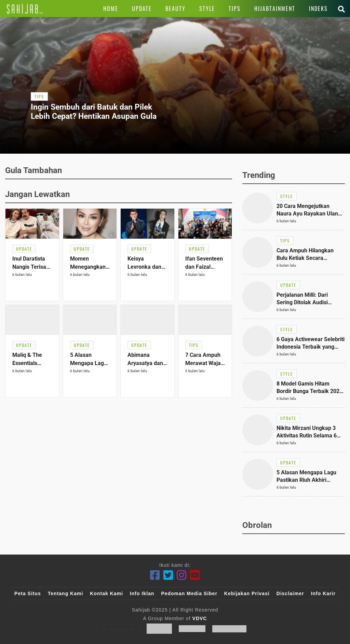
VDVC (200, 618)
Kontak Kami (106, 593)
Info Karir (323, 593)
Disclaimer (290, 593)
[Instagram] (182, 575)
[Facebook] (155, 575)
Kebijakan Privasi (247, 593)
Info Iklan (142, 593)
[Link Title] (25, 9)
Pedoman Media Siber (189, 593)
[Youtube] (195, 575)
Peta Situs (28, 593)
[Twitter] (168, 575)
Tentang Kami (66, 593)
